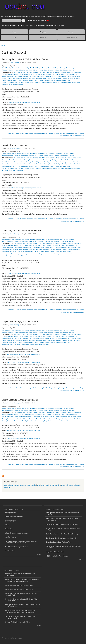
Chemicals (78, 485)
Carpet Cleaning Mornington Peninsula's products (64, 133)
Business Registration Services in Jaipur (17, 622)
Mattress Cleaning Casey (63, 343)
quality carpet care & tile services (71, 83)
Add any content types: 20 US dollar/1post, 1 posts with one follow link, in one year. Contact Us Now (33, 25)
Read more (11, 133)
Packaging (7, 487)
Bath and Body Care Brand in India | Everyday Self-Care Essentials (63, 547)
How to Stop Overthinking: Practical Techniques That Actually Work (21, 594)
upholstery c (22, 256)
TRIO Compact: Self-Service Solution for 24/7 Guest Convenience (62, 519)
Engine (63, 485)
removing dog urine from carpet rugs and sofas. (35, 345)
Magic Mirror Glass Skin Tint (55, 552)
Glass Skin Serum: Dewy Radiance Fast (58, 542)
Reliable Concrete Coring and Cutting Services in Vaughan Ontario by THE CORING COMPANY (20, 611)
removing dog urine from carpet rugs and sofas (35, 254)
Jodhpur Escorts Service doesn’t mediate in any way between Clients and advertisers (21, 542)
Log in (30, 20)
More (39, 554)
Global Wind (9, 529)
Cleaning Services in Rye (9, 421)
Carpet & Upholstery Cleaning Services (43, 76)
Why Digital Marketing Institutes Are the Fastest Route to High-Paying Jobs (22, 606)
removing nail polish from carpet (11, 345)
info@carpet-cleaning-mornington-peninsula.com (24, 430)
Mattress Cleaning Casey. (63, 421)
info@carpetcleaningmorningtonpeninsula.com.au (24, 354)
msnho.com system (16, 638)
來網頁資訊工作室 (10, 521)
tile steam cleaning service (26, 83)
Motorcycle (56, 485)
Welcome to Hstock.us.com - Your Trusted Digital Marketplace (20, 575)
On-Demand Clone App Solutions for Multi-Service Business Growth (20, 617)
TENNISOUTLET (10, 551)
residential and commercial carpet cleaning (48, 83)
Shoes (43, 485)
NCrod (7, 525)
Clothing (11, 485)
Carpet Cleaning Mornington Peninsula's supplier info (32, 133)
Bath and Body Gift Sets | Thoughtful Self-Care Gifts (62, 524)
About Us (43, 37)
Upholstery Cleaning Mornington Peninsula (22, 231)
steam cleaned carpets (74, 254)
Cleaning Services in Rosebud (71, 78)
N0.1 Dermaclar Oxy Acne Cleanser (57, 556)
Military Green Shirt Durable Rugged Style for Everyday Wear (63, 529)
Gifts (29, 485)
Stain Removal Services (67, 70)
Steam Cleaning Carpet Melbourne (45, 421)
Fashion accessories (20, 485)
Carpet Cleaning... (15, 63)
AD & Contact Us (71, 37)
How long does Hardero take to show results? (19, 589)
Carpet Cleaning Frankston (14, 145)
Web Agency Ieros (10, 513)
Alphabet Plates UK (11, 537)
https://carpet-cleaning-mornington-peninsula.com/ (25, 102)
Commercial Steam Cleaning (22, 76)
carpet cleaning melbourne (9, 256)
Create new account (40, 20)
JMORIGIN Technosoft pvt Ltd (14, 517)
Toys (39, 485)
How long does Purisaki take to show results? (19, 585)
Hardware (48, 485)
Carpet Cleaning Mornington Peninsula (20, 400)
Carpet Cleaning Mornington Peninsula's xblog (72, 134)
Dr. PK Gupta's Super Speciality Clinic (16, 547)
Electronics (70, 485)
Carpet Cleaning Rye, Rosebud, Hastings (21, 321)
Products (71, 32)
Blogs (15, 37)
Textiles (34, 485)
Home (15, 32)
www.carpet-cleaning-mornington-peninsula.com (24, 438)
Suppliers (43, 32)
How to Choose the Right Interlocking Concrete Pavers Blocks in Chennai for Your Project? (22, 580)
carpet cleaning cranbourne (58, 254)
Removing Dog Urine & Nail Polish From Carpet (25, 59)
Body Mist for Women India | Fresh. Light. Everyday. (62, 534)
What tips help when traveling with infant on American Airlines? (63, 514)
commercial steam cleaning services (12, 85)
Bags (6, 485)
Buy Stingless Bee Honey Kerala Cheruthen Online (62, 538)
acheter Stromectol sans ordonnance (16, 533)
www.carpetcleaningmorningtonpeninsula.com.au (24, 362)
